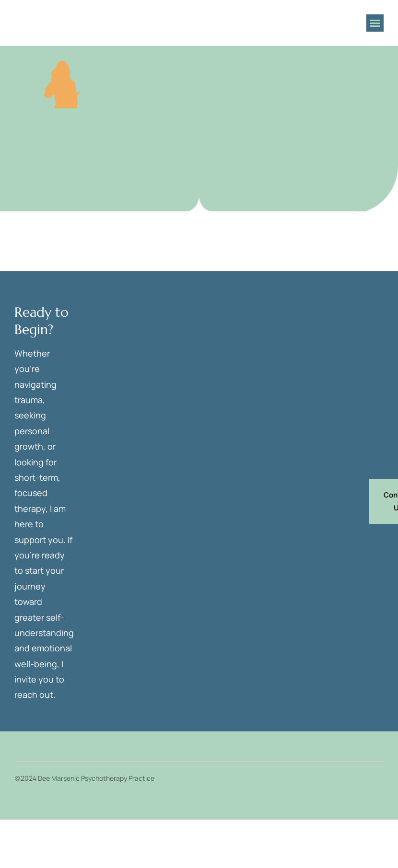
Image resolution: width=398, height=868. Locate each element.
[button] (375, 23)
